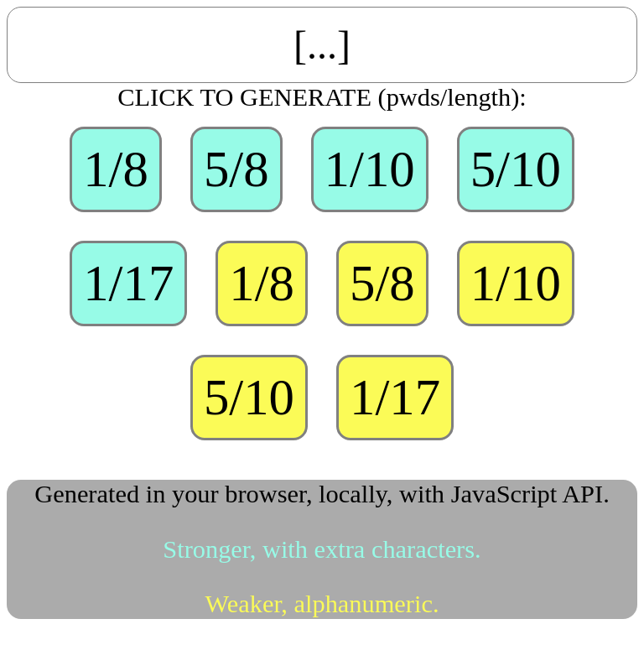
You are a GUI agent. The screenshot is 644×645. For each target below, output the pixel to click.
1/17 (128, 283)
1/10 (370, 169)
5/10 (516, 169)
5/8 (236, 169)
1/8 (116, 169)
